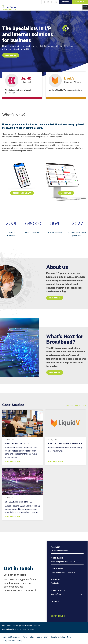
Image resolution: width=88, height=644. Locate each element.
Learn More (11, 55)
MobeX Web (66, 193)
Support (65, 2)
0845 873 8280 (8, 626)
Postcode (55, 580)
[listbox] (67, 595)
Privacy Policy (28, 637)
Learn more (55, 298)
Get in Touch (80, 2)
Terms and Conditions (11, 637)
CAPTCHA (55, 601)
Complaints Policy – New (61, 637)
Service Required (58, 590)
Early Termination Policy (13, 641)
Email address (57, 569)
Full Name (55, 547)
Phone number (57, 558)
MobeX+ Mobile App (22, 193)
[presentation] (68, 612)
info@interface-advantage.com (28, 626)
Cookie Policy (42, 637)
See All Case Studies (76, 405)
